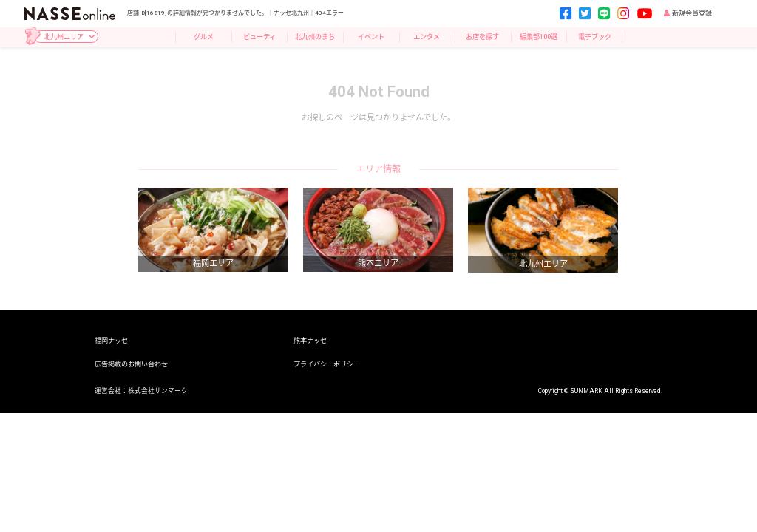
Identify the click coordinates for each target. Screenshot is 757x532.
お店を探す (482, 37)
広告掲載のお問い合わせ (131, 364)
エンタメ (427, 37)
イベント (371, 37)
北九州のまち (315, 37)
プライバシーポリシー (327, 364)
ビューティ (259, 37)
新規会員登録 (688, 13)
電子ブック (595, 37)
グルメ (204, 37)
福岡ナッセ (111, 340)
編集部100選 (539, 37)
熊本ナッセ (310, 340)
